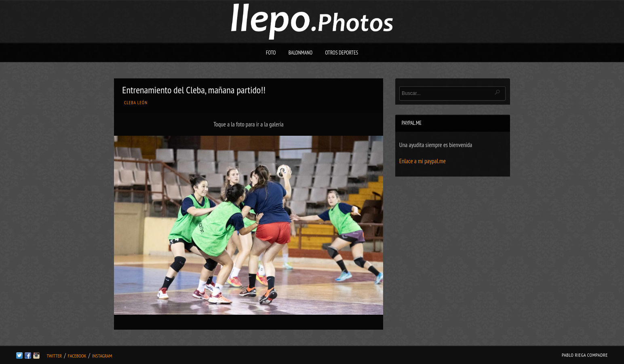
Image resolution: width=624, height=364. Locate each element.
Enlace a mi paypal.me (423, 161)
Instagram (102, 356)
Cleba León (136, 103)
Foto (271, 53)
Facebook (77, 356)
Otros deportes (342, 53)
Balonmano (301, 53)
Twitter (54, 356)
